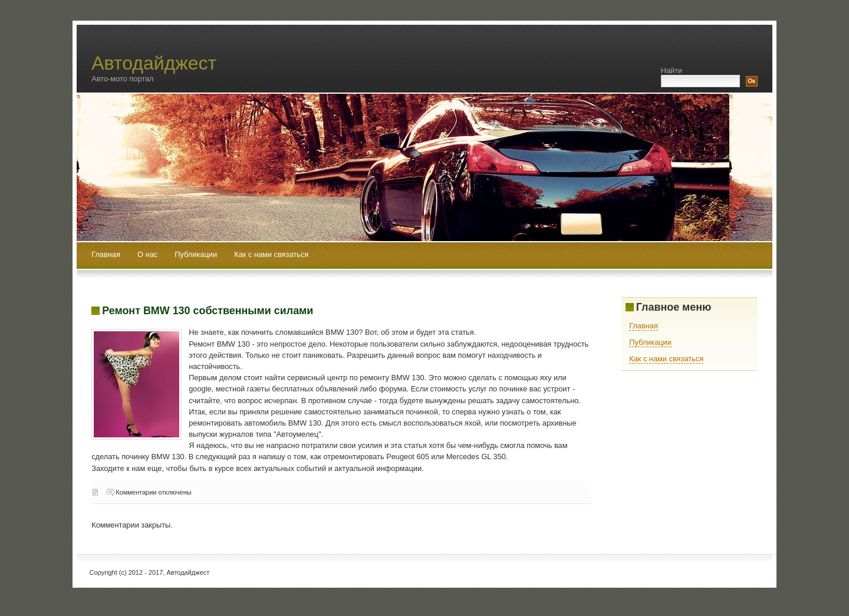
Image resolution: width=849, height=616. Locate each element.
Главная (106, 254)
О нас (149, 254)
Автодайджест (154, 63)
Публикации (197, 254)
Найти (672, 70)
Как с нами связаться (271, 254)
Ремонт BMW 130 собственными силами (208, 311)
